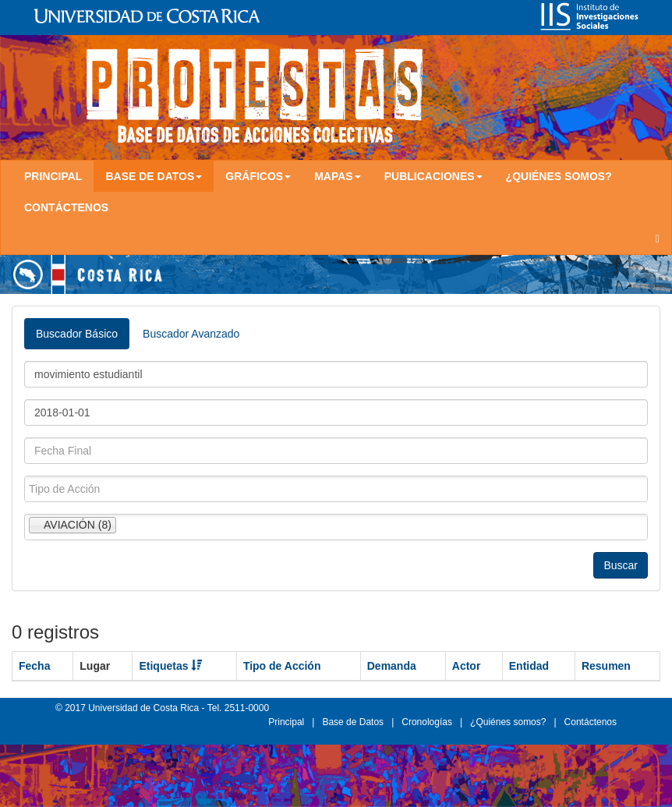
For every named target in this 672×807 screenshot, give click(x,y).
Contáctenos (66, 207)
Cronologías (427, 722)
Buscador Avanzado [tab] (191, 334)
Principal (53, 176)
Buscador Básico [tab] (77, 334)
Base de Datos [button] (154, 176)
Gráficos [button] (258, 176)
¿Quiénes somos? (559, 176)
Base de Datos (353, 722)
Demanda (392, 666)
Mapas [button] (338, 176)
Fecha (34, 666)
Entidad (529, 666)
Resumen (606, 666)
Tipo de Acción (282, 666)
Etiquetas (170, 666)
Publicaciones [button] (433, 176)
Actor (467, 666)
